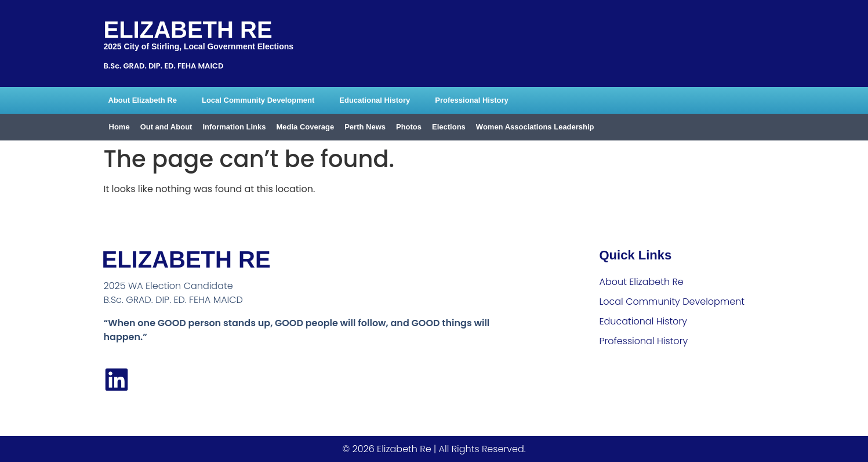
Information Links (234, 127)
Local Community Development (258, 100)
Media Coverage (305, 127)
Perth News (365, 127)
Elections (449, 127)
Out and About (166, 127)
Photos (409, 127)
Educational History (375, 100)
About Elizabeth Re (143, 100)
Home (119, 127)
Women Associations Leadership (535, 127)
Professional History (471, 100)
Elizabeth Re (188, 30)
